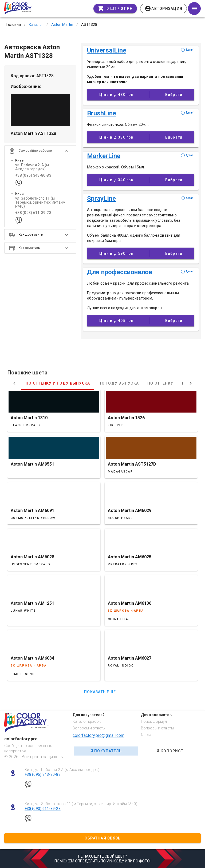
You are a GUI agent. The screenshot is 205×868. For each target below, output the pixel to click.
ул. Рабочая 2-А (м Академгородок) (32, 167)
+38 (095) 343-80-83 (33, 175)
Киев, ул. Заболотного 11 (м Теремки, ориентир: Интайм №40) (81, 804)
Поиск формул (154, 721)
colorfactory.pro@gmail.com (98, 735)
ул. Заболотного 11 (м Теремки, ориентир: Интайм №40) (40, 203)
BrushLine (102, 113)
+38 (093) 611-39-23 (33, 213)
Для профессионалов (120, 272)
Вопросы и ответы (89, 728)
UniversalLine (107, 50)
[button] (40, 151)
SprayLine (101, 199)
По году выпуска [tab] (119, 383)
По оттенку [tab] (160, 383)
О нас (146, 734)
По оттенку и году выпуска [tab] (58, 383)
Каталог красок (87, 721)
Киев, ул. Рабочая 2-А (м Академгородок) (62, 770)
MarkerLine (104, 156)
